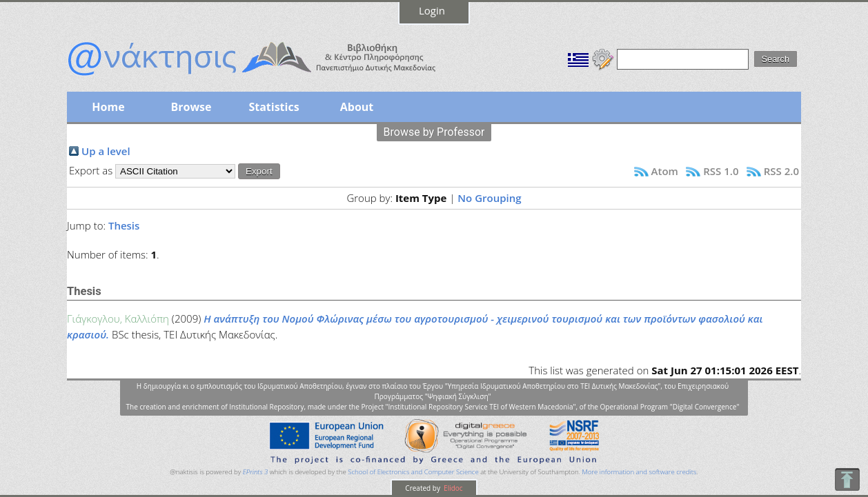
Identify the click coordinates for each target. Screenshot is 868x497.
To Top (847, 479)
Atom (665, 171)
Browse (191, 107)
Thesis (124, 225)
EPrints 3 (256, 472)
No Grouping (489, 198)
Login (432, 10)
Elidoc (453, 488)
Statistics (274, 107)
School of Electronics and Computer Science (413, 472)
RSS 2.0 (781, 171)
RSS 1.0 (721, 171)
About (357, 107)
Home (108, 107)
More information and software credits (639, 472)
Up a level (106, 151)
